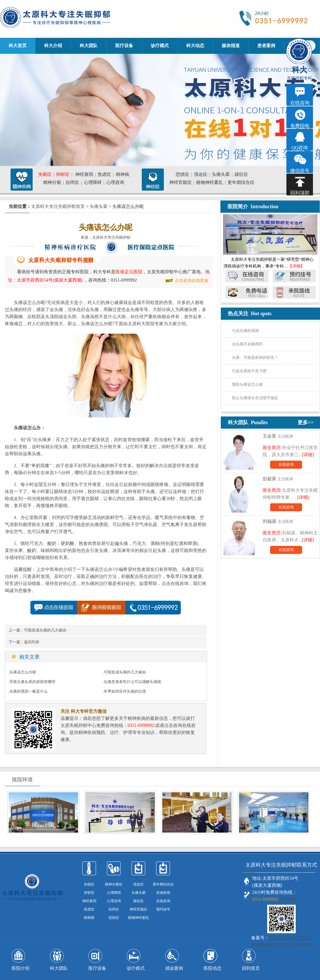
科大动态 (195, 46)
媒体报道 (231, 46)
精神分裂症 (114, 884)
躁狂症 (241, 174)
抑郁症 (63, 174)
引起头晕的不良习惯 (249, 371)
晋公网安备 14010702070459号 (281, 945)
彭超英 (269, 479)
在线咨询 (286, 465)
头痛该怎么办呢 (23, 672)
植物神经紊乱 (210, 182)
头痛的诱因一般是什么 (28, 691)
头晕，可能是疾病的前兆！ (255, 358)
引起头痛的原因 (245, 331)
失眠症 (45, 174)
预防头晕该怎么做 (247, 384)
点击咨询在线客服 (192, 280)
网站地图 (288, 899)
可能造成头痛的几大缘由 (45, 630)
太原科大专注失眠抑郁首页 (58, 206)
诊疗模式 (160, 46)
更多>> (306, 422)
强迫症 (201, 174)
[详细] (308, 455)
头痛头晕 (221, 174)
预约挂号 (163, 909)
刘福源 (269, 521)
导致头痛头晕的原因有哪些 (32, 682)
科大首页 (18, 46)
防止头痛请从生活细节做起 (255, 398)
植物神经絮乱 (139, 918)
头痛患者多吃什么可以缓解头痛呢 (132, 682)
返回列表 (32, 642)
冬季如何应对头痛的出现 (125, 691)
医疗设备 (124, 46)
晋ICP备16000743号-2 (290, 938)
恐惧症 (182, 174)
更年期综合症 (241, 182)
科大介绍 (53, 46)
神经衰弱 (84, 174)
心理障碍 (93, 182)
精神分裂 (52, 182)
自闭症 (72, 182)
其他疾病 (163, 893)
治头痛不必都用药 (247, 344)
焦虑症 (104, 174)
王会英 (269, 436)
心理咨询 (115, 182)
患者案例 (266, 46)
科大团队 (89, 46)
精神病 (123, 174)
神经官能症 (180, 182)
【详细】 (296, 266)
